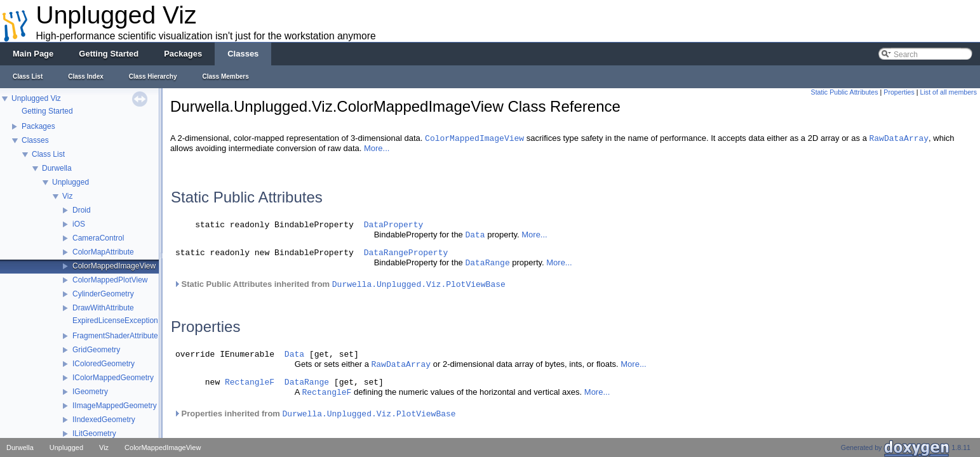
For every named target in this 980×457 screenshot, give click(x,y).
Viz (67, 196)
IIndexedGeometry (104, 420)
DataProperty (394, 225)
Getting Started (47, 111)
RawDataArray (899, 139)
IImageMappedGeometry (115, 406)
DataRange (487, 263)
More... (377, 148)
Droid (82, 210)
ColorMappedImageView (114, 266)
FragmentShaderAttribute (115, 336)
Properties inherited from (315, 418)
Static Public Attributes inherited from (339, 284)
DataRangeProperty (406, 253)
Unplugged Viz (36, 98)
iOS (79, 224)
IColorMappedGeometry (113, 378)
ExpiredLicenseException (115, 321)
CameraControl (98, 238)
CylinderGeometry (103, 294)
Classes (35, 140)
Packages (38, 126)
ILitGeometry (94, 434)
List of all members (949, 92)
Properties (899, 92)
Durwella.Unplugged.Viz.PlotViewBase (419, 285)
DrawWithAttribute (103, 308)
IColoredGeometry (104, 364)
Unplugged (70, 182)
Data (475, 235)
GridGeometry (96, 350)
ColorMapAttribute (103, 252)
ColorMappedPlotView (110, 280)
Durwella (57, 168)
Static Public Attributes (845, 92)
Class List (48, 154)
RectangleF (250, 384)
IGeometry (90, 392)
